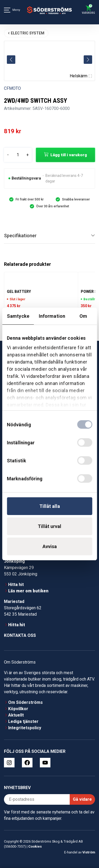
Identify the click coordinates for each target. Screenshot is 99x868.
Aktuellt (16, 715)
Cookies (35, 846)
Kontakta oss (20, 635)
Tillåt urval (49, 526)
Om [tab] (83, 316)
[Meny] (7, 10)
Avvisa (50, 546)
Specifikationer (20, 236)
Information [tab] (52, 316)
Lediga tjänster (23, 721)
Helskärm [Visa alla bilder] (81, 76)
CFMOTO (12, 88)
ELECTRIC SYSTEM (28, 33)
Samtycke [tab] (18, 316)
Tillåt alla (50, 506)
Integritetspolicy (25, 728)
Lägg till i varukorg (69, 155)
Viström (89, 852)
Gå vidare (82, 799)
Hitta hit (16, 585)
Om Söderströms (25, 702)
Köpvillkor (18, 709)
